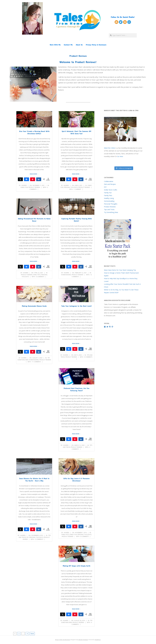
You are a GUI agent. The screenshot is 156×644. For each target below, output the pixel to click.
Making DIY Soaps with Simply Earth (76, 566)
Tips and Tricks (109, 209)
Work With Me (55, 45)
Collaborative (109, 181)
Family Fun (24, 187)
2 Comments (39, 539)
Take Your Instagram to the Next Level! (77, 306)
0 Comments (40, 277)
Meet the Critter (110, 148)
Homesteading (66, 275)
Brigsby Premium (83, 640)
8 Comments (84, 536)
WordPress (98, 640)
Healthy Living (109, 198)
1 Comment (77, 189)
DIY (28, 537)
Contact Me (68, 45)
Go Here (120, 156)
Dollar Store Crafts (111, 190)
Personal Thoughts (71, 187)
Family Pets (37, 275)
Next (32, 634)
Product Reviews (34, 187)
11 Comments (36, 362)
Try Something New (111, 212)
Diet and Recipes (110, 184)
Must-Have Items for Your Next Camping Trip (120, 270)
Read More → (34, 174)
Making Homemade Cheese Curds (34, 306)
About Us (79, 45)
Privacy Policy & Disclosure (96, 45)
